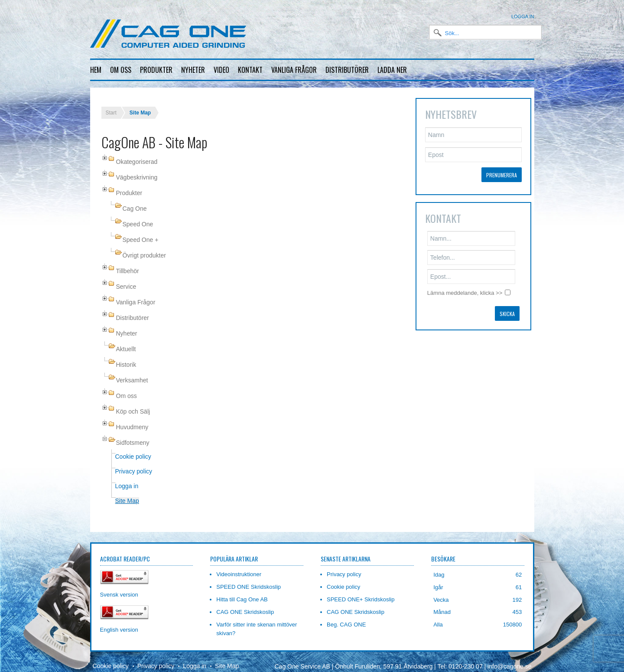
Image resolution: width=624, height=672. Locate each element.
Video (221, 70)
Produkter (156, 70)
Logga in (523, 16)
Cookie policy (133, 450)
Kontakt (250, 70)
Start (111, 106)
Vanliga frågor (294, 70)
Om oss (121, 70)
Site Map (127, 494)
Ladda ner (392, 70)
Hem (96, 70)
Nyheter (193, 70)
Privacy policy (134, 464)
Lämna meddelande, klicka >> (465, 286)
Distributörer (347, 70)
